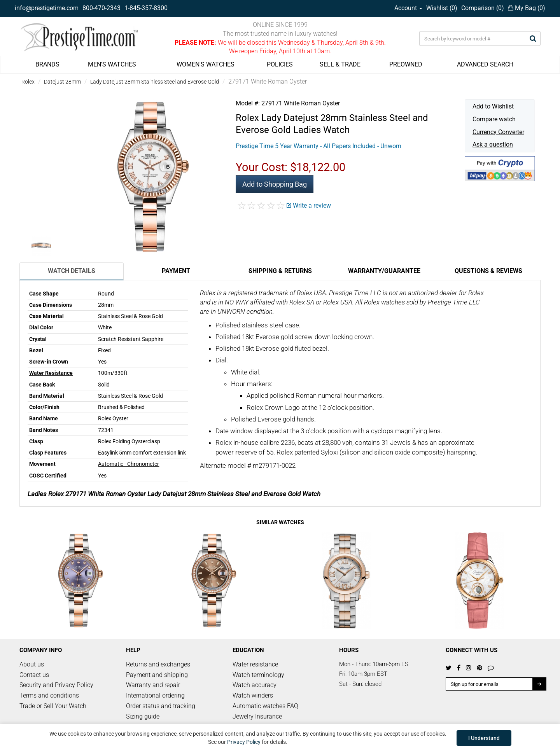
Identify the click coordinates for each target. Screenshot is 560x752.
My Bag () (527, 8)
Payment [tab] (176, 271)
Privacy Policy (244, 742)
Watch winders (253, 695)
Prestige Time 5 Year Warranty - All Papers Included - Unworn (318, 146)
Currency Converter (498, 132)
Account (408, 8)
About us (32, 664)
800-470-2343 (101, 8)
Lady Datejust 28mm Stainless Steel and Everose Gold (155, 82)
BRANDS (47, 64)
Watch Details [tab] (72, 271)
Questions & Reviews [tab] (488, 271)
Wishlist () (442, 8)
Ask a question (493, 144)
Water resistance (255, 664)
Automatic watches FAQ (265, 706)
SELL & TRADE (340, 64)
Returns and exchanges (158, 664)
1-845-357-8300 (146, 8)
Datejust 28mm (62, 82)
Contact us (34, 675)
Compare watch (494, 119)
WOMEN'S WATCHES (206, 64)
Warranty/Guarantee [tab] (384, 271)
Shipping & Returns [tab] (280, 271)
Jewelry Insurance (257, 716)
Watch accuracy (255, 685)
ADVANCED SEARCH (485, 64)
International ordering (155, 695)
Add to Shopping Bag (275, 184)
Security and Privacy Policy (56, 685)
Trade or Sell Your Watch (53, 706)
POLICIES (280, 64)
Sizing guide (143, 716)
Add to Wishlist (493, 106)
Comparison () (483, 8)
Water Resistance (51, 373)
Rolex (28, 82)
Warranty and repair (153, 685)
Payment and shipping (157, 675)
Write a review (309, 205)
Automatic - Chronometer (129, 464)
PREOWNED (406, 64)
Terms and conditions (49, 695)
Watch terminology (258, 675)
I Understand (484, 738)
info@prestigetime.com (47, 8)
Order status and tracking (161, 706)
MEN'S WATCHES (112, 64)
